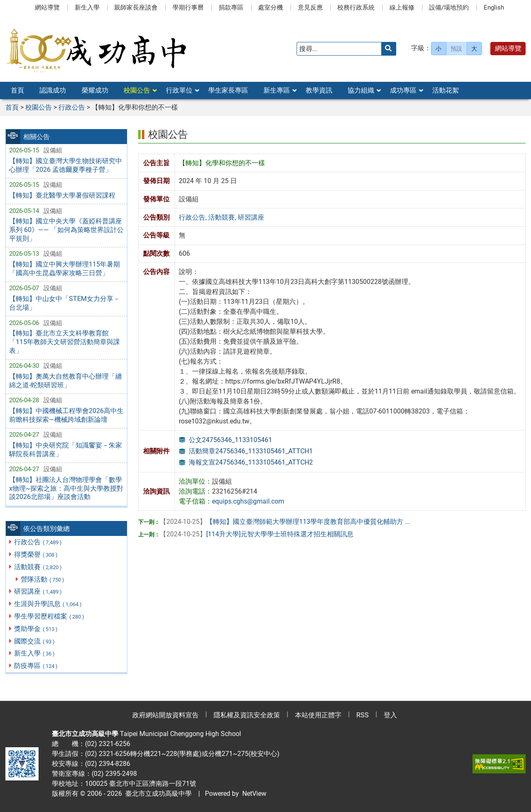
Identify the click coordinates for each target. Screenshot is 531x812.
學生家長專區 (228, 90)
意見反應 (310, 7)
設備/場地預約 (449, 7)
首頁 (17, 90)
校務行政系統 (356, 7)
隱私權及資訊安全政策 (247, 715)
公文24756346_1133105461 (230, 440)
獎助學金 (36, 629)
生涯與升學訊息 (48, 604)
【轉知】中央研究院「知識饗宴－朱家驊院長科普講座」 (66, 450)
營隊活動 (43, 579)
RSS (363, 715)
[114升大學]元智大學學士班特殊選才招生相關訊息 (257, 534)
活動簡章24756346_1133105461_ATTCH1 (251, 451)
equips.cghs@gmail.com (248, 501)
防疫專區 (36, 666)
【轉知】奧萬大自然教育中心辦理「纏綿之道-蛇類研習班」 (66, 381)
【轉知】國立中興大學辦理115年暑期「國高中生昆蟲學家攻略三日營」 (65, 269)
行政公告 (38, 542)
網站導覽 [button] (508, 48)
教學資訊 (319, 90)
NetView (254, 794)
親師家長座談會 (136, 7)
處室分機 (270, 7)
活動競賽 (38, 567)
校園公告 (137, 90)
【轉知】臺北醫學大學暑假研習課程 (62, 195)
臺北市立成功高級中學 (157, 794)
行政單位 (179, 90)
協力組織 (361, 90)
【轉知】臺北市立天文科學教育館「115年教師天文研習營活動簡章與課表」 (65, 342)
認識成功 (53, 90)
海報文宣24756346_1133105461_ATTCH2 (251, 462)
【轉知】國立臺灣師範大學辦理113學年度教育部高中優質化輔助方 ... (285, 522)
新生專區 (277, 90)
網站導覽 (47, 7)
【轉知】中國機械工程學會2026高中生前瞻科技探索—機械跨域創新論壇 (66, 415)
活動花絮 (446, 90)
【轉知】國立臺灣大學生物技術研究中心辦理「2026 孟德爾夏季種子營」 (66, 165)
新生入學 (87, 7)
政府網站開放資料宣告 (166, 715)
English (494, 7)
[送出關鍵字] (389, 49)
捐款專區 (231, 7)
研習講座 (38, 591)
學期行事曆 (188, 7)
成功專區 (403, 90)
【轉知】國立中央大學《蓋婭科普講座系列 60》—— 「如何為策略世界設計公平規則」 (66, 230)
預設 (456, 49)
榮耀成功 (95, 90)
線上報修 (402, 7)
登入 (390, 715)
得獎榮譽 (36, 554)
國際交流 (35, 641)
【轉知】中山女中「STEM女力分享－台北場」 (65, 303)
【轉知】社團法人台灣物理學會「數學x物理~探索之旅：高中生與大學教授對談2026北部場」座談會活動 (66, 488)
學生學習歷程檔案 (50, 616)
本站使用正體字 (318, 715)
